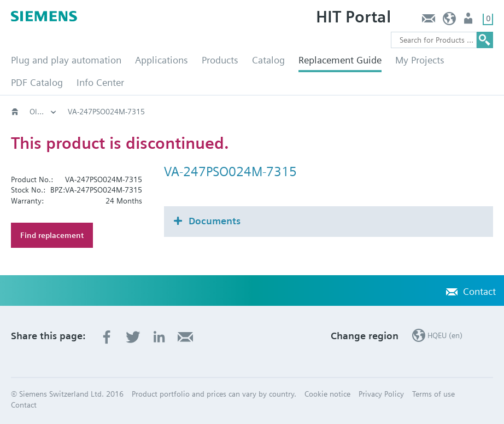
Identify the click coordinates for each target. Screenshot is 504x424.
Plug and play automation (66, 60)
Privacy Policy (381, 394)
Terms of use (433, 394)
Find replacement (52, 235)
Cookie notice (327, 394)
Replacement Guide (340, 60)
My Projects (420, 60)
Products (220, 60)
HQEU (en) (450, 21)
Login (469, 21)
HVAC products (55, 112)
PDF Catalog (37, 82)
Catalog (268, 60)
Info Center (100, 82)
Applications (162, 60)
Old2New (118, 112)
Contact (428, 21)
